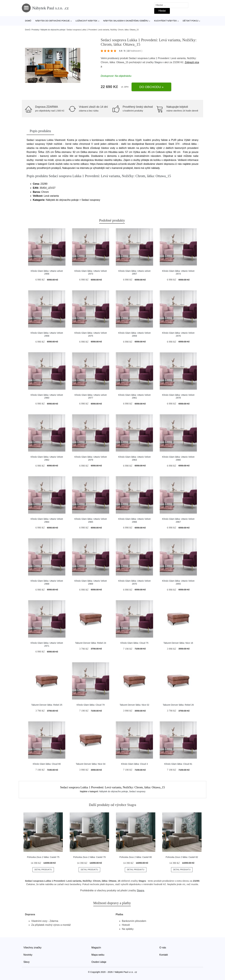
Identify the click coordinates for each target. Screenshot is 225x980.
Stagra (158, 62)
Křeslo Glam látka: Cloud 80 (47, 764)
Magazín (96, 948)
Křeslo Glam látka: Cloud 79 (91, 705)
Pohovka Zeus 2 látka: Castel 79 (89, 857)
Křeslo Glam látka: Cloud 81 (178, 764)
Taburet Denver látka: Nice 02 (134, 705)
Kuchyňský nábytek (165, 21)
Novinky (28, 955)
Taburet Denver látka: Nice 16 (178, 643)
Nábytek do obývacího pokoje (52, 21)
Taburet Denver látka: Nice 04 (91, 764)
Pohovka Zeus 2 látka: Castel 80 (136, 857)
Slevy (26, 962)
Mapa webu (98, 955)
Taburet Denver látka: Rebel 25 (47, 705)
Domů (28, 21)
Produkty (35, 30)
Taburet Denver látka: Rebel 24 (91, 643)
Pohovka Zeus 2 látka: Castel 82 (182, 857)
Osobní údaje (99, 962)
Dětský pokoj (190, 21)
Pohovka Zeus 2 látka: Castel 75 (43, 857)
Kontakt (164, 955)
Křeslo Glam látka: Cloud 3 (134, 764)
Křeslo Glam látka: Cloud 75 (134, 643)
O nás (163, 948)
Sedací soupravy (137, 791)
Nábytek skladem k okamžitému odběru (126, 21)
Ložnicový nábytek (86, 21)
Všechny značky (32, 948)
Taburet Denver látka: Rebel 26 (178, 705)
